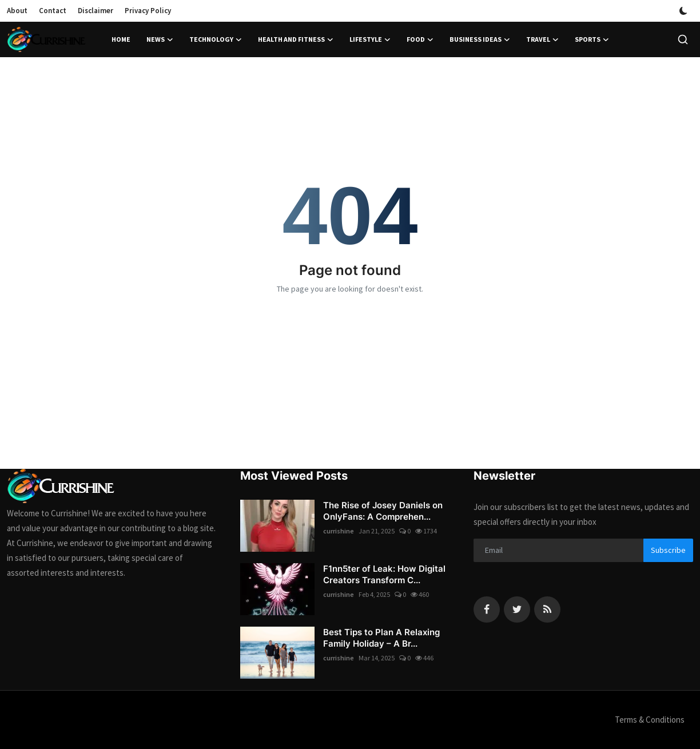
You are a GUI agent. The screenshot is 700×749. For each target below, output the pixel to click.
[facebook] (487, 609)
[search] (683, 39)
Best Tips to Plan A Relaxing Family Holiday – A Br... (381, 638)
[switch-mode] (683, 11)
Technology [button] (216, 39)
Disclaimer (96, 11)
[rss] (547, 609)
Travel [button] (542, 39)
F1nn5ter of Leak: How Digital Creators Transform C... (384, 574)
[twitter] (517, 609)
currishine (339, 531)
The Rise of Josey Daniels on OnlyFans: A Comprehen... (383, 511)
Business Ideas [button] (480, 39)
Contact (53, 11)
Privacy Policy (148, 11)
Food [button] (420, 39)
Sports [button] (592, 39)
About (17, 11)
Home (121, 39)
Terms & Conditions (650, 720)
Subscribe (668, 550)
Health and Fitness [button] (296, 39)
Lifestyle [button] (370, 39)
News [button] (160, 39)
